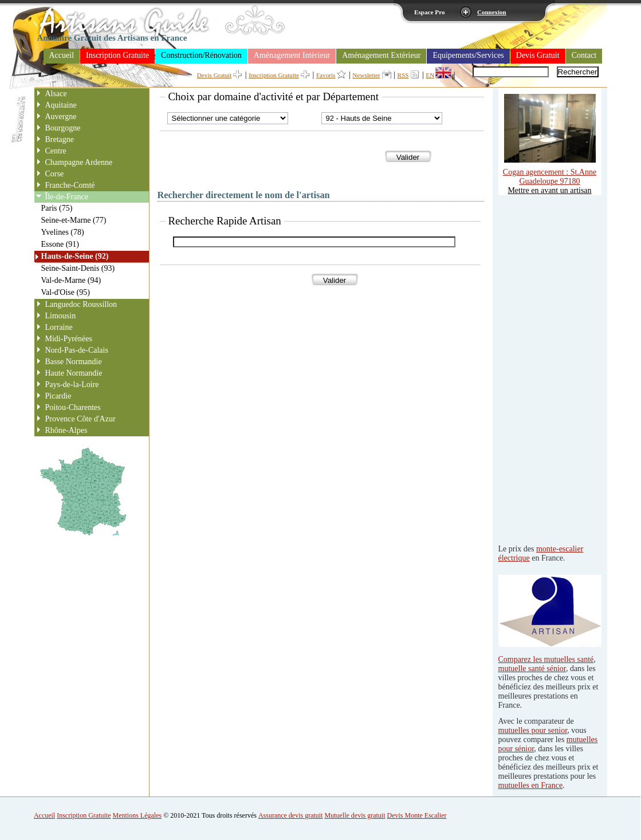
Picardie (58, 396)
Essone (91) (60, 244)
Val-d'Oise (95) (66, 292)
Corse (55, 174)
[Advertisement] (544, 367)
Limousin (61, 316)
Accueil (62, 55)
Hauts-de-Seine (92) (75, 256)
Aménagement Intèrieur (292, 55)
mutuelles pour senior (533, 730)
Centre (56, 151)
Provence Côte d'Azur (80, 419)
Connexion (492, 12)
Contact (584, 55)
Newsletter (366, 75)
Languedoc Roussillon (81, 304)
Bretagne (60, 139)
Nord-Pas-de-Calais (77, 350)
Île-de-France (67, 197)
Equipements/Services (468, 55)
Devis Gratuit (538, 55)
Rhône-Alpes (66, 430)
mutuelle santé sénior (532, 669)
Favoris (326, 75)
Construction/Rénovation (201, 55)
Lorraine (59, 327)
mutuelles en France (531, 785)
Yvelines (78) (63, 232)
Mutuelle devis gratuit (355, 815)
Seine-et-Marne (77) (74, 220)
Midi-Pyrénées (69, 339)
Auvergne (61, 117)
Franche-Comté (70, 185)
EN (430, 75)
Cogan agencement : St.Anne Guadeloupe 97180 (550, 172)
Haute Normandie (74, 373)
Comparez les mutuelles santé (546, 659)
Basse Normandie (74, 362)
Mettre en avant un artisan (549, 190)
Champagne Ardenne (79, 162)
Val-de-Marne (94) (71, 280)
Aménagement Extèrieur (381, 55)
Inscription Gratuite (117, 55)
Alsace (56, 94)
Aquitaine (61, 105)
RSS (403, 75)
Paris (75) (57, 208)
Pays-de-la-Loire (72, 384)
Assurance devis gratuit (291, 815)
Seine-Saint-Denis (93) (78, 268)
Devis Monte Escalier (417, 815)
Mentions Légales (137, 815)
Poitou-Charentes (73, 407)
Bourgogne (63, 128)
